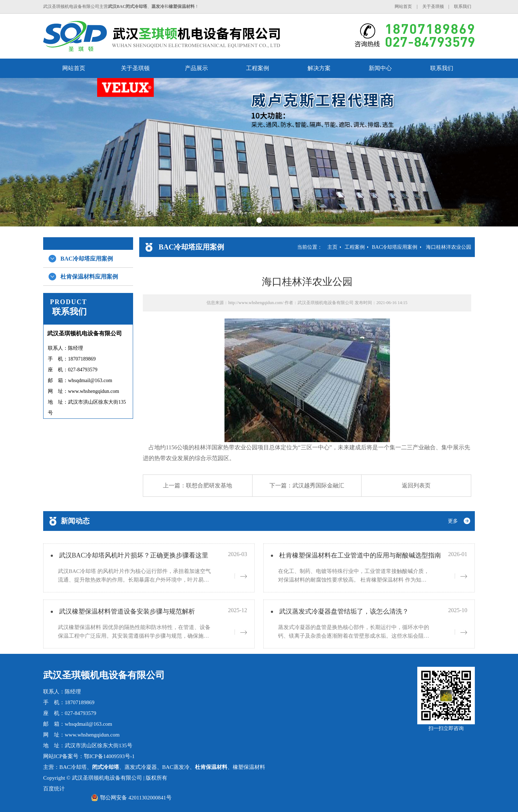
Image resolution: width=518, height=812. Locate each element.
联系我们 (463, 6)
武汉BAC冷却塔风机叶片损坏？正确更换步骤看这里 (134, 555)
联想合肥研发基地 (209, 485)
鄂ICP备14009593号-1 (109, 756)
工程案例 (258, 68)
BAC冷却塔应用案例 (87, 259)
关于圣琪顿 (433, 6)
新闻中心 (380, 68)
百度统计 (54, 789)
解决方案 (319, 68)
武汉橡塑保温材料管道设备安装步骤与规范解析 (127, 611)
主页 (332, 247)
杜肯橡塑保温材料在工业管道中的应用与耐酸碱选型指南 (360, 555)
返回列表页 (416, 485)
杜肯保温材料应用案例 (89, 277)
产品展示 (196, 68)
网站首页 (403, 6)
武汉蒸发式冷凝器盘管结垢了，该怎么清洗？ (344, 611)
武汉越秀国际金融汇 (318, 485)
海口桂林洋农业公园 (449, 247)
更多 (453, 521)
